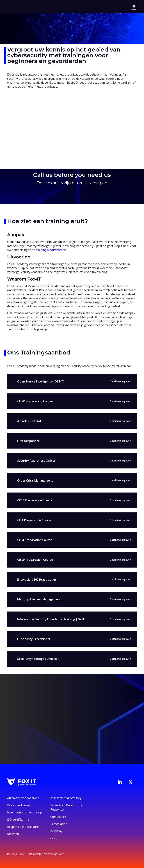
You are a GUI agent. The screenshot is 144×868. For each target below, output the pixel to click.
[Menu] (134, 7)
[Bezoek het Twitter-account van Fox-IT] (131, 782)
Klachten (13, 834)
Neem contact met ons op (25, 812)
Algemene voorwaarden (23, 798)
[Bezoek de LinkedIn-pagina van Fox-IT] (120, 782)
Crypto (55, 838)
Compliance (58, 817)
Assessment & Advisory (66, 798)
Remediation (59, 824)
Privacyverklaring (19, 805)
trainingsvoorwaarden (51, 250)
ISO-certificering (18, 820)
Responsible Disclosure (23, 827)
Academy (56, 831)
